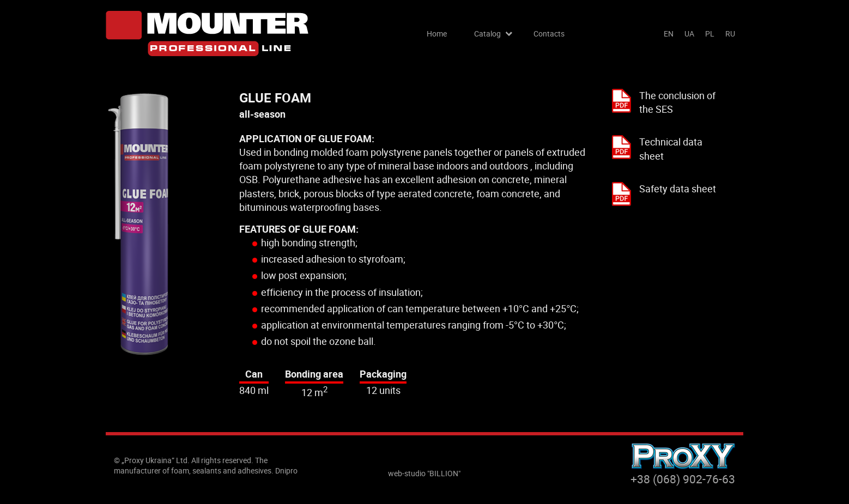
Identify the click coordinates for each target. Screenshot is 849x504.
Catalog (487, 34)
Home (437, 34)
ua (689, 34)
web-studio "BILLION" (424, 473)
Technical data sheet (671, 148)
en (669, 34)
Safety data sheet (678, 189)
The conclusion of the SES (677, 102)
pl (710, 34)
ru (730, 34)
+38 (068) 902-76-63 (683, 479)
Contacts (549, 34)
